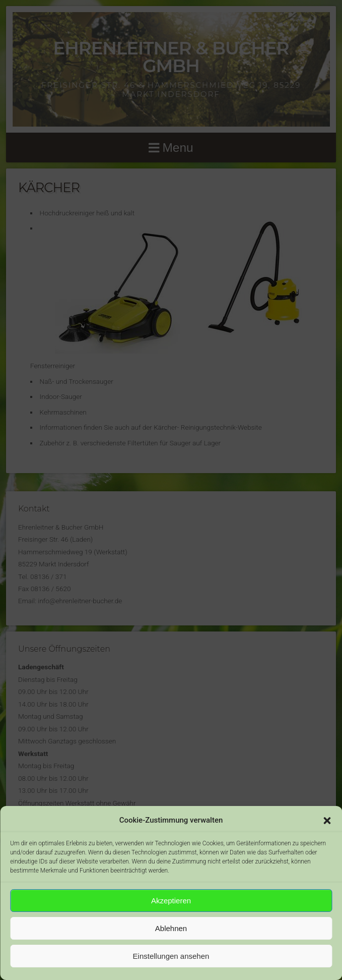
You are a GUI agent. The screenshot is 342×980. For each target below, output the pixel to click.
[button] (327, 821)
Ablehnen (171, 928)
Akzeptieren (171, 901)
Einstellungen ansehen (171, 956)
